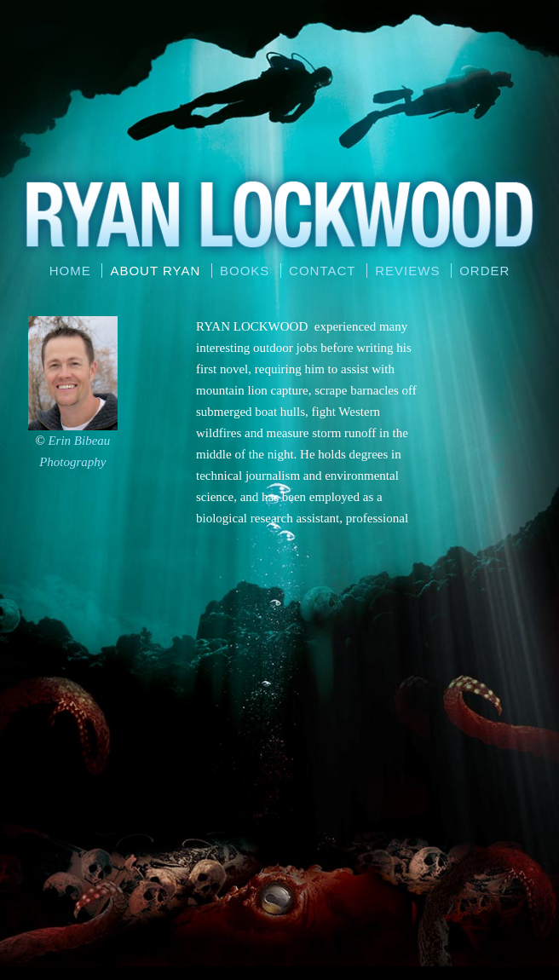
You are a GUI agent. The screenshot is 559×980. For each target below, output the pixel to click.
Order (484, 271)
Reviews (407, 271)
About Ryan (155, 271)
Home (70, 271)
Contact (322, 271)
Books (245, 271)
